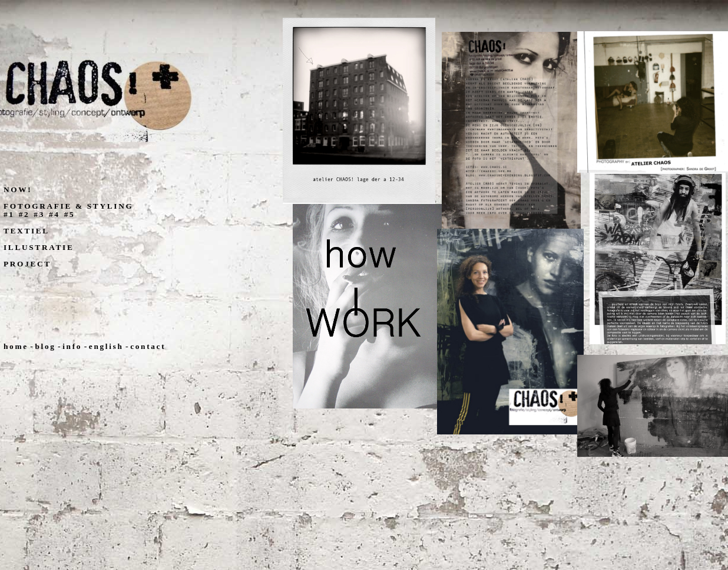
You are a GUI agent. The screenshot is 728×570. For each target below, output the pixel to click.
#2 (24, 214)
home (16, 346)
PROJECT (27, 264)
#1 (9, 214)
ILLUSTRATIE (39, 247)
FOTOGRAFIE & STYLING (68, 206)
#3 (39, 214)
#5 (70, 214)
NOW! (18, 190)
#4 (54, 214)
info (72, 346)
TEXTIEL (27, 231)
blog (45, 346)
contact (148, 346)
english (106, 346)
